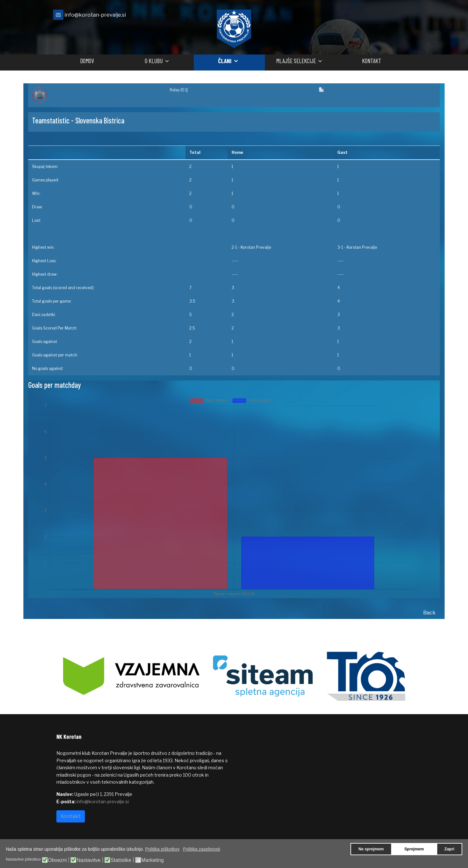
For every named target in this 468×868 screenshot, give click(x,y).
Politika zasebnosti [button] (201, 849)
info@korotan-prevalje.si (95, 15)
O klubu (154, 61)
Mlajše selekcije (296, 61)
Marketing (152, 860)
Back (429, 613)
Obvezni (57, 860)
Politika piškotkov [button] (162, 849)
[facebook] (404, 17)
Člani (225, 61)
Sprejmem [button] (414, 849)
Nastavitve (89, 860)
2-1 (234, 247)
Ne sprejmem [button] (371, 849)
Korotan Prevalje (256, 247)
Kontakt (372, 61)
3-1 (340, 247)
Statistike (121, 860)
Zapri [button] (449, 849)
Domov (87, 61)
